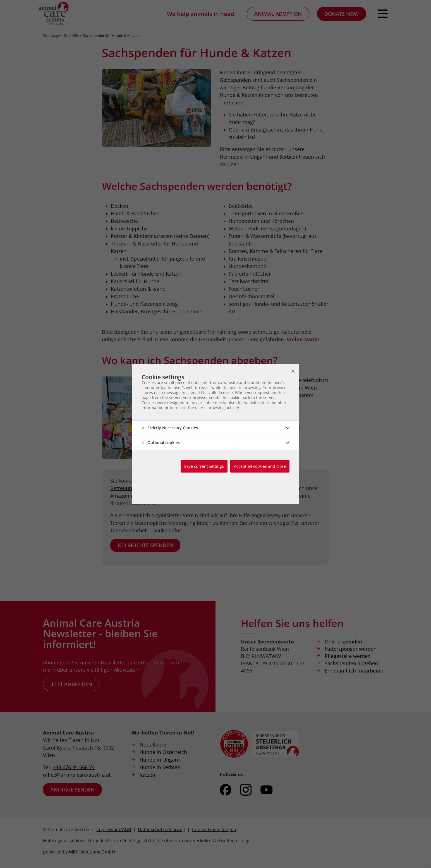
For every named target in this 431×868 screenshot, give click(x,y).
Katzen (147, 775)
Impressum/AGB (114, 829)
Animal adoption (278, 14)
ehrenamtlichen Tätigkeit (261, 481)
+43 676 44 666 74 (74, 767)
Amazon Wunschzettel (136, 496)
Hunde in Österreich (163, 752)
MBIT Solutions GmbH (92, 852)
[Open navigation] (383, 14)
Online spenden (343, 642)
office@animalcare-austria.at (77, 775)
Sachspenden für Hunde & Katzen (111, 35)
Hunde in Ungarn (160, 760)
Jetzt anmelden (71, 684)
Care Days (247, 488)
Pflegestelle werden (348, 656)
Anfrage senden (72, 790)
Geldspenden (200, 481)
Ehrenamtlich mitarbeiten (355, 671)
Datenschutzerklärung (161, 829)
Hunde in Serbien (160, 767)
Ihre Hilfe (71, 35)
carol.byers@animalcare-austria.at (260, 427)
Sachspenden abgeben (351, 663)
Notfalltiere (153, 745)
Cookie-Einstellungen (214, 829)
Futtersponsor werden (351, 649)
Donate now (342, 14)
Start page (52, 35)
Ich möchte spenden (145, 545)
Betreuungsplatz (129, 488)
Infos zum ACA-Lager (255, 449)
